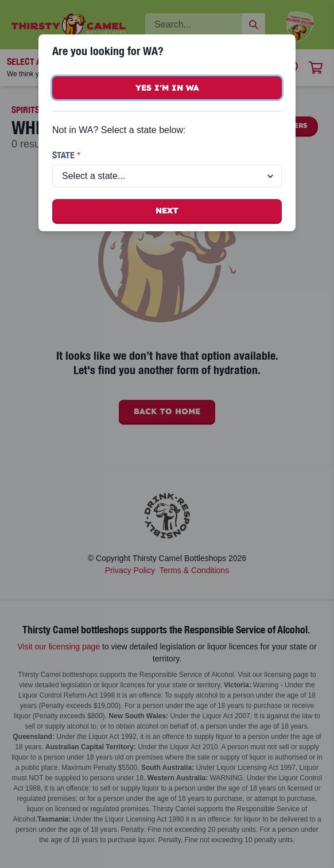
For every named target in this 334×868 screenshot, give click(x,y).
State (66, 155)
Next (167, 211)
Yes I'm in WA (167, 88)
